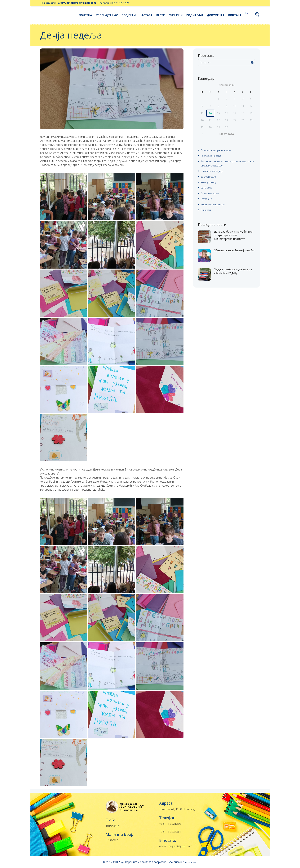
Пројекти (129, 15)
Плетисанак (190, 862)
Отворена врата (211, 192)
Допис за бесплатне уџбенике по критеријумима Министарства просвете (232, 234)
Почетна (85, 15)
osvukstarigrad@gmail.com (78, 3)
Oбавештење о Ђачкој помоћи (231, 250)
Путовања (207, 197)
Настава (146, 15)
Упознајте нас (107, 15)
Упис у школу (209, 181)
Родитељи (195, 15)
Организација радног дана (218, 150)
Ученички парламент (214, 203)
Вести (161, 15)
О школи (206, 208)
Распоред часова (212, 156)
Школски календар (212, 170)
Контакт (235, 15)
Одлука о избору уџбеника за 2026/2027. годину (234, 269)
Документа (216, 15)
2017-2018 (207, 186)
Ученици (176, 15)
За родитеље (209, 176)
